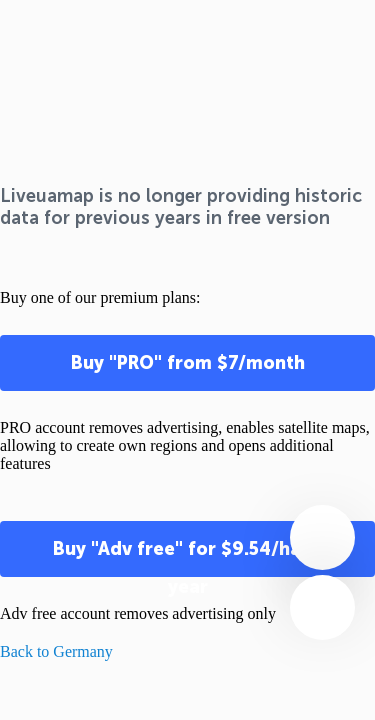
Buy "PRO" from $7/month (188, 363)
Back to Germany (56, 651)
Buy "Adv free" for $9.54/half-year (188, 557)
